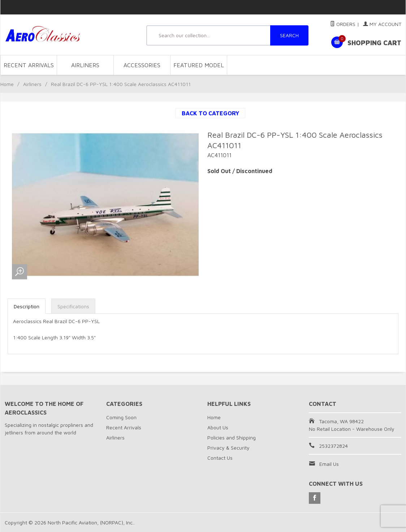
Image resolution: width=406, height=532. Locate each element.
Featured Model (199, 65)
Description (27, 306)
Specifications (73, 306)
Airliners (85, 65)
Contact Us (220, 458)
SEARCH (289, 35)
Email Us (329, 464)
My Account (382, 24)
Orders (343, 24)
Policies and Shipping (232, 437)
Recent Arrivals (29, 65)
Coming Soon (121, 417)
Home (7, 84)
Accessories (142, 65)
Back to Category (210, 113)
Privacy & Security (228, 448)
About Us (218, 427)
